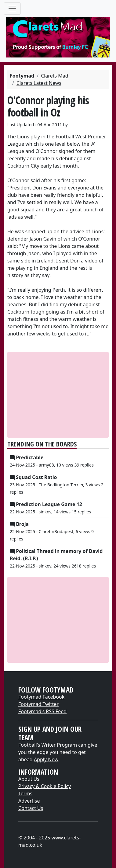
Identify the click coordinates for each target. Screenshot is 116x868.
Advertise (29, 801)
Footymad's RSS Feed (42, 711)
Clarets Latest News (39, 83)
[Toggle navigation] (12, 9)
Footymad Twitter (38, 704)
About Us (29, 779)
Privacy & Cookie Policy (45, 786)
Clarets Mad (54, 76)
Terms (25, 793)
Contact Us (31, 808)
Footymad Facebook (41, 697)
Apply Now (46, 759)
